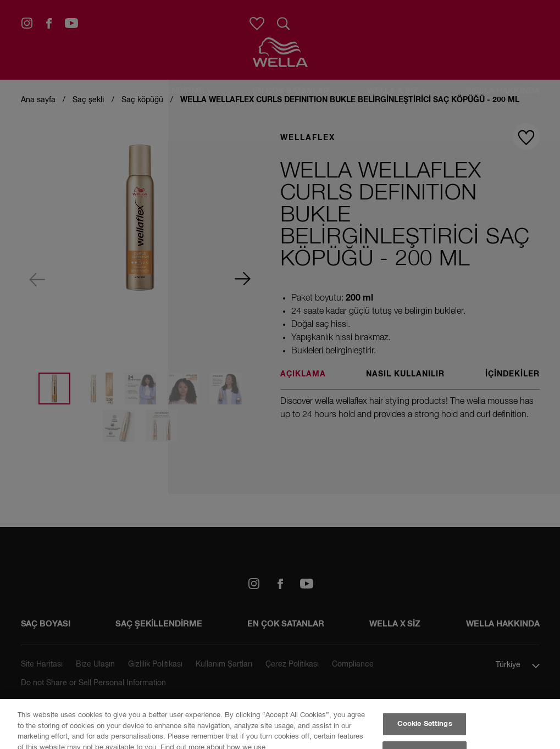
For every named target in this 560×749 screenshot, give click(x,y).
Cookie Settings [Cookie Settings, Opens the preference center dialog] (425, 724)
